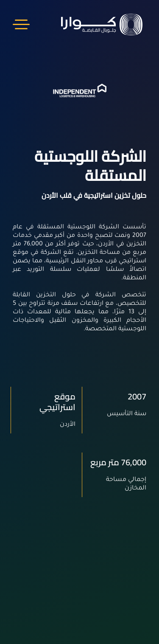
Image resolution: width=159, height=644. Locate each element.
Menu (21, 24)
